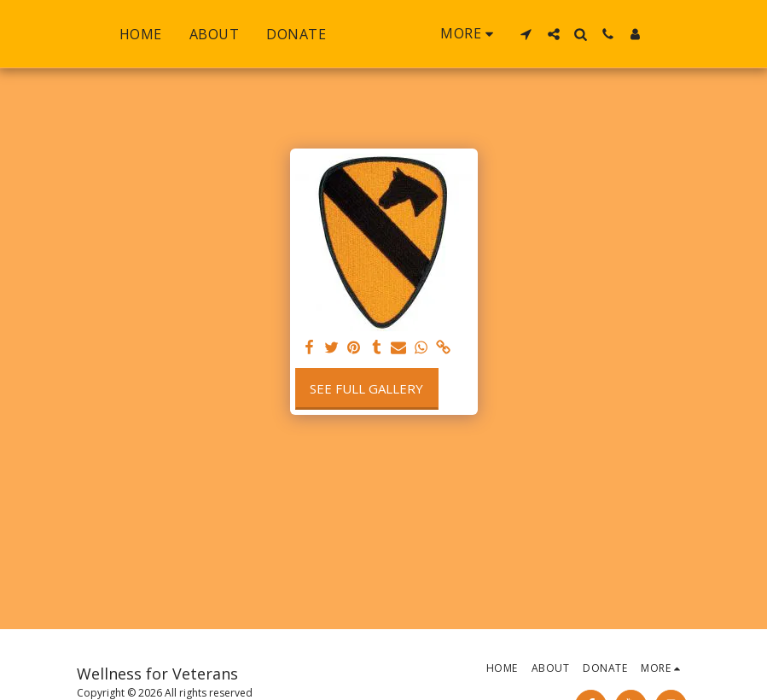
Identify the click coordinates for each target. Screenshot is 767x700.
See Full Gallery (366, 388)
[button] (562, 34)
